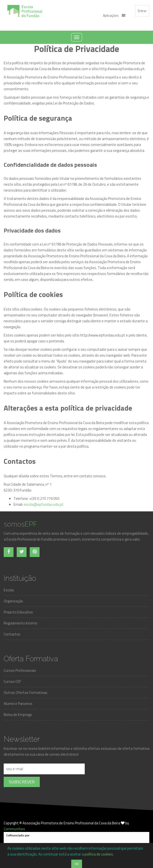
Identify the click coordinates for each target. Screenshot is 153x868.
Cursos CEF (12, 681)
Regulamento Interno (21, 623)
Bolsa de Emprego (18, 715)
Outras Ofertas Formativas (26, 693)
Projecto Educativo (18, 612)
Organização (13, 601)
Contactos (12, 634)
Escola (9, 590)
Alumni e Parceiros (18, 704)
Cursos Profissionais (20, 670)
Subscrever (22, 782)
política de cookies (99, 854)
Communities (14, 829)
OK (77, 864)
